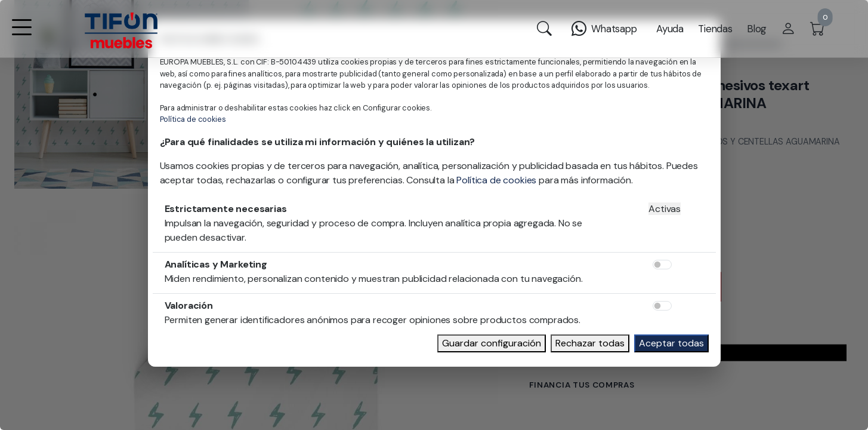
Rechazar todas (590, 343)
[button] (21, 35)
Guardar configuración (492, 343)
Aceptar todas (671, 343)
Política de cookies (193, 119)
